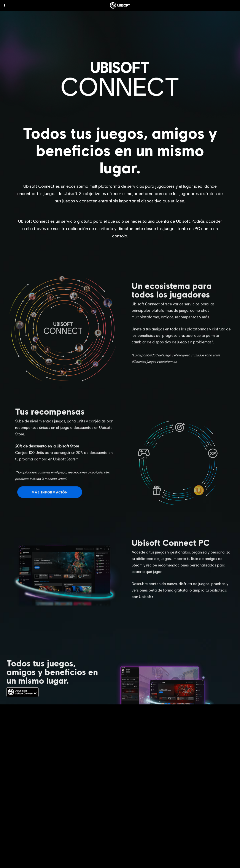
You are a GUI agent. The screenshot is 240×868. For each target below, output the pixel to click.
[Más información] (50, 497)
